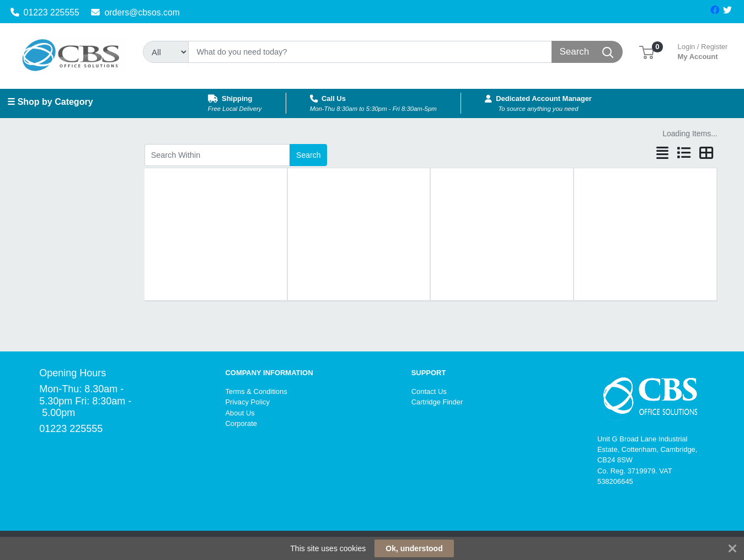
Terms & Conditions (256, 391)
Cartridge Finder (437, 402)
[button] (647, 52)
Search (308, 155)
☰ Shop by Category (50, 102)
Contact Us (429, 391)
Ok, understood (414, 548)
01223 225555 (45, 12)
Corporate (241, 423)
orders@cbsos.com (135, 12)
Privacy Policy (247, 402)
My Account (703, 50)
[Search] (370, 52)
